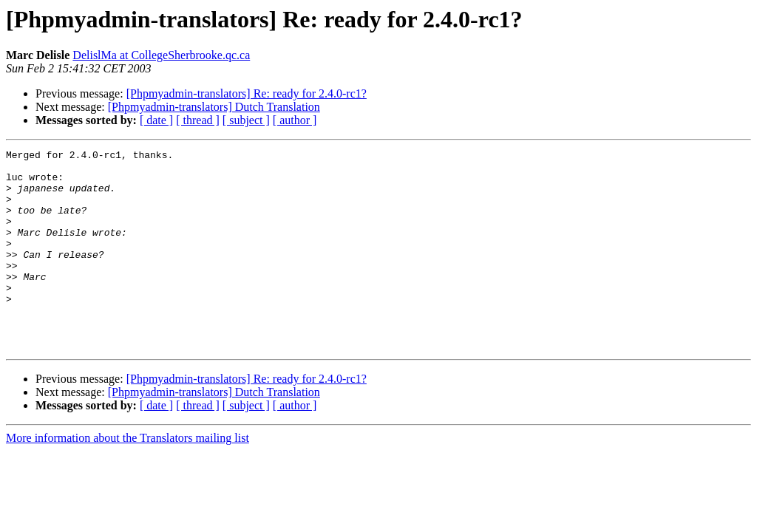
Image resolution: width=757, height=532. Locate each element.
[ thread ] (198, 120)
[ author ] (295, 120)
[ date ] (156, 120)
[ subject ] (246, 120)
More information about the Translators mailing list (128, 478)
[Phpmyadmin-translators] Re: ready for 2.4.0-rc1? (247, 93)
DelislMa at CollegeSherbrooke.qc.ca (161, 55)
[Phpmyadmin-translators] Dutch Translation (214, 107)
